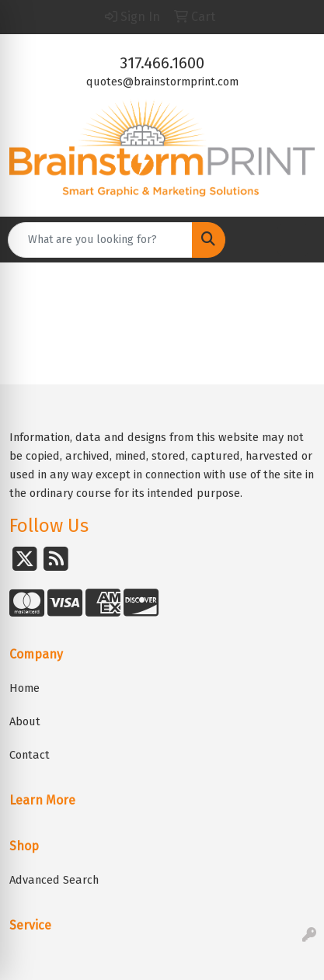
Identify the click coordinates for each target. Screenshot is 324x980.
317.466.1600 (162, 63)
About (25, 721)
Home (24, 688)
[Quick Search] (100, 240)
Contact (30, 755)
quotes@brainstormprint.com (162, 82)
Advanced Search (54, 880)
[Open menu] (293, 240)
